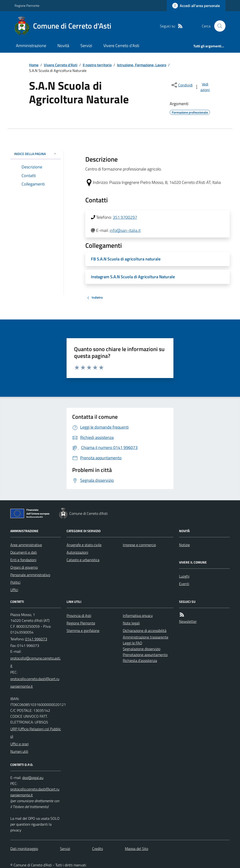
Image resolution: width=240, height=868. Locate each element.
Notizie (184, 545)
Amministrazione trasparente (146, 637)
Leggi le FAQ (133, 643)
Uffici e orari (19, 744)
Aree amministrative (26, 545)
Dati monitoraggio (24, 849)
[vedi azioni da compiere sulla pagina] (202, 87)
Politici (15, 582)
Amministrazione (31, 46)
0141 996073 (36, 639)
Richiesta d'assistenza (140, 660)
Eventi (184, 584)
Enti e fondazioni (23, 560)
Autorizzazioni (77, 552)
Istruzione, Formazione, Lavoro (142, 65)
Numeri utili (19, 751)
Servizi (86, 46)
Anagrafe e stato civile (84, 545)
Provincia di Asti (79, 616)
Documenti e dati (24, 552)
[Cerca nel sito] (218, 26)
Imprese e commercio (139, 545)
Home (34, 65)
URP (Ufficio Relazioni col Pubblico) (36, 733)
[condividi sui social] (182, 85)
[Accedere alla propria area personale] (196, 6)
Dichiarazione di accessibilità (145, 631)
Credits (97, 849)
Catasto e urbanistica (83, 560)
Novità (63, 46)
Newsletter (188, 621)
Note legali (131, 623)
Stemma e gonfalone (83, 631)
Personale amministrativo (30, 575)
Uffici (14, 590)
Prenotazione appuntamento (145, 655)
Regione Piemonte (27, 6)
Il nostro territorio (97, 65)
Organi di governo (24, 567)
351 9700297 (125, 217)
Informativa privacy (138, 616)
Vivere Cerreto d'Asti (121, 46)
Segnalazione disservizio (142, 649)
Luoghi (184, 576)
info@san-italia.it (125, 230)
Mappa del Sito (137, 849)
